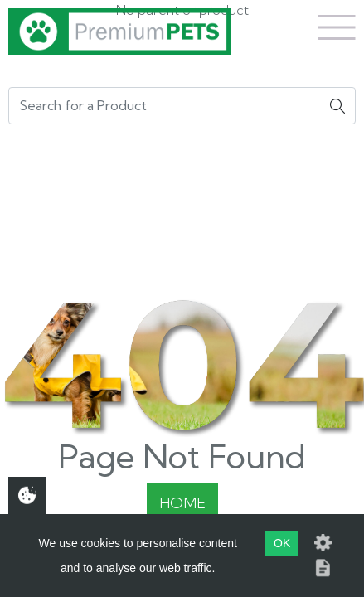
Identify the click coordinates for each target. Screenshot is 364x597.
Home (182, 503)
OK (282, 543)
